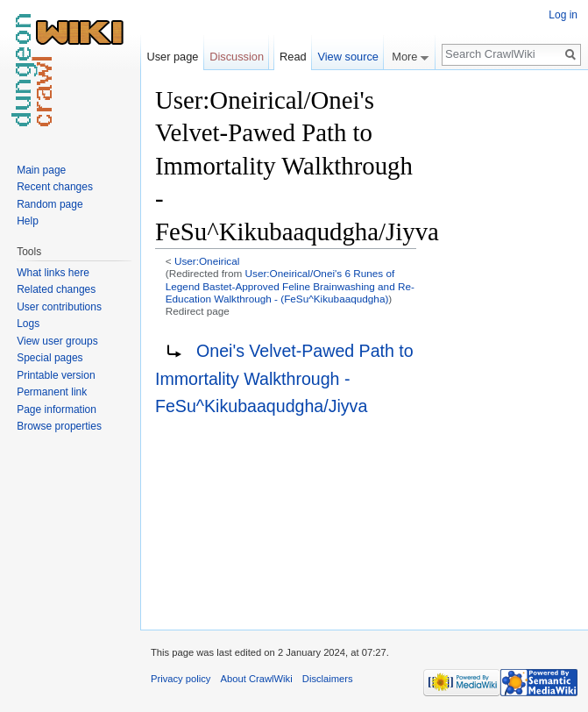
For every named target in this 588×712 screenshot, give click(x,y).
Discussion (237, 57)
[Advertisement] (504, 347)
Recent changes (55, 187)
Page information (57, 409)
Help (28, 221)
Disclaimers (328, 679)
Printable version (56, 375)
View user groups (57, 341)
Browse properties (59, 426)
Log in (563, 15)
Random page (50, 204)
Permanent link (52, 392)
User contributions (59, 307)
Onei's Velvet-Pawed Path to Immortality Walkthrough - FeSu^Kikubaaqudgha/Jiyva (284, 378)
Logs (28, 324)
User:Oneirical (207, 261)
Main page (41, 170)
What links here (53, 273)
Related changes (56, 289)
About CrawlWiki (257, 679)
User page (172, 57)
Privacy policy (181, 679)
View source (347, 57)
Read (293, 57)
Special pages (50, 358)
